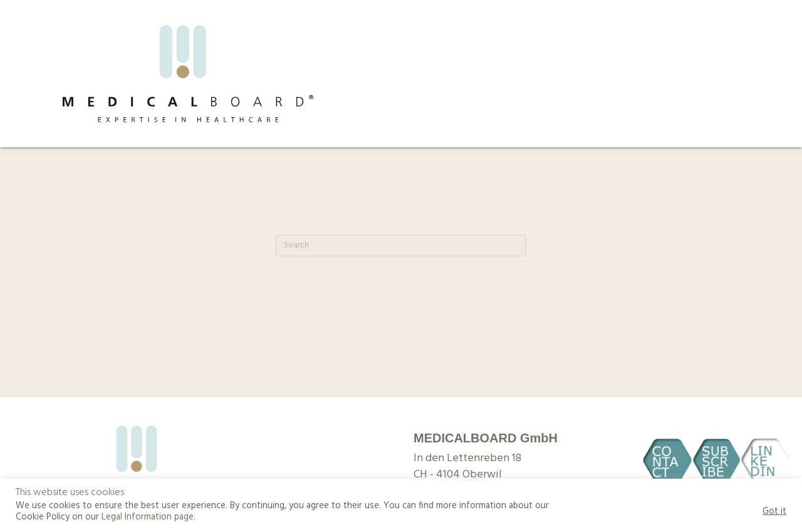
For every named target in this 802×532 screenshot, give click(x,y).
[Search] (401, 246)
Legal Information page (148, 517)
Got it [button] (774, 512)
